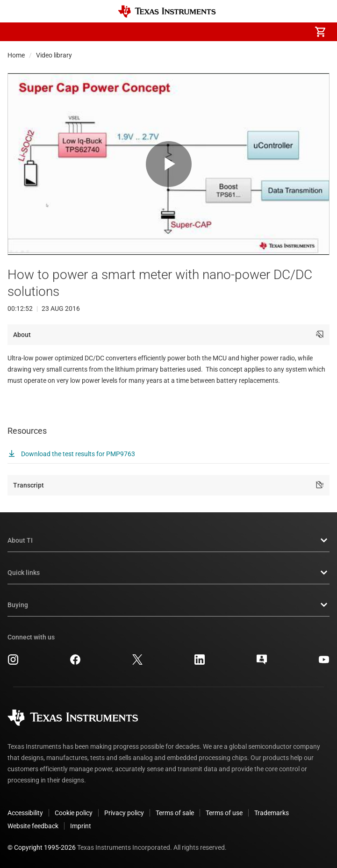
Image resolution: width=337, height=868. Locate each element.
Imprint (81, 826)
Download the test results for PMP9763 (71, 454)
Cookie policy (74, 813)
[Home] (167, 11)
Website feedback (33, 826)
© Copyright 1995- (42, 847)
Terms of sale (175, 813)
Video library (54, 55)
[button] (17, 32)
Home (16, 55)
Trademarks (272, 813)
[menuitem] (242, 32)
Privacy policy (124, 813)
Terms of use (224, 813)
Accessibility (25, 813)
